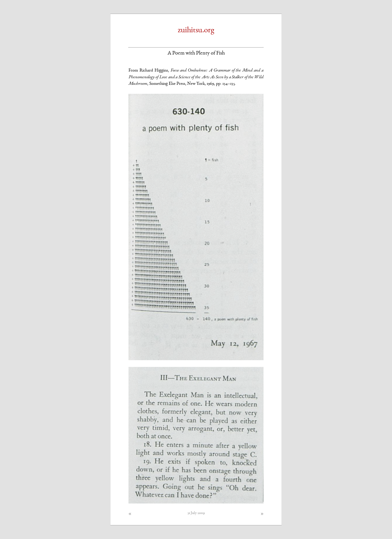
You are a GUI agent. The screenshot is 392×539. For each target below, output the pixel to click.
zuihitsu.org (196, 31)
